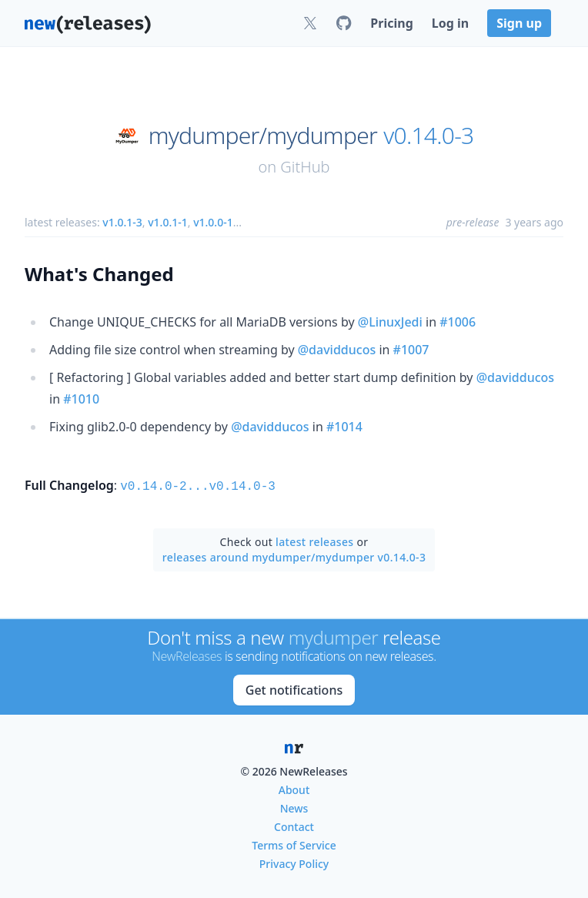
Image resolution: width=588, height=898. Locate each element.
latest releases (314, 540)
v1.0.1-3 (122, 222)
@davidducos (337, 350)
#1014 (344, 427)
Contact (294, 825)
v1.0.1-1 (168, 222)
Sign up (519, 23)
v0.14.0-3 (428, 136)
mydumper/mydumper (263, 136)
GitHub (305, 167)
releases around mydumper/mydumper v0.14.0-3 (294, 556)
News (294, 807)
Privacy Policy (294, 862)
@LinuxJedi (390, 322)
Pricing (391, 23)
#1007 (411, 350)
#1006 (458, 322)
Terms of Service (294, 844)
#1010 (81, 399)
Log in (450, 23)
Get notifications (294, 689)
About (294, 788)
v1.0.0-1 (213, 222)
